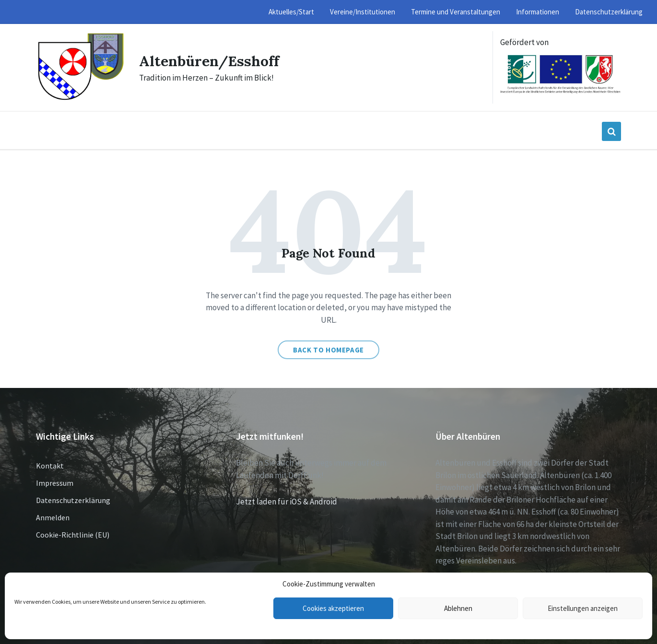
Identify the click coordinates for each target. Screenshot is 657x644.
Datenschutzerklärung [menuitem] (609, 12)
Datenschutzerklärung (73, 500)
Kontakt (50, 466)
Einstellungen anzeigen (583, 608)
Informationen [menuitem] (538, 12)
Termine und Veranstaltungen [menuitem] (456, 12)
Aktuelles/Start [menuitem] (291, 12)
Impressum (55, 483)
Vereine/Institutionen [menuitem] (363, 12)
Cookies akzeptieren (333, 608)
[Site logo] (80, 99)
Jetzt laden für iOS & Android (287, 502)
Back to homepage (328, 350)
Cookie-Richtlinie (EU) (73, 535)
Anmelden (53, 517)
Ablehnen (458, 608)
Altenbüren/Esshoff (209, 61)
